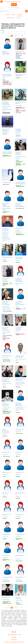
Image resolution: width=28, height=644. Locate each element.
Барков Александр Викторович (6, 53)
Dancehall (18, 387)
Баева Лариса (20, 51)
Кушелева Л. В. (7, 514)
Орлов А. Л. (19, 229)
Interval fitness (19, 55)
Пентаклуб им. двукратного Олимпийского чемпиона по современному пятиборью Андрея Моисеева (6, 236)
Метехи (17, 332)
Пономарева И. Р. (20, 556)
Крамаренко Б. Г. (21, 535)
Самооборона (19, 604)
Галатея (4, 78)
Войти (14, 5)
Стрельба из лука (6, 113)
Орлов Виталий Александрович (20, 183)
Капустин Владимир (5, 229)
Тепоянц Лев (6, 182)
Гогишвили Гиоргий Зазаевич (19, 329)
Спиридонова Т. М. (20, 493)
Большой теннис (19, 433)
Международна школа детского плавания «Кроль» (20, 409)
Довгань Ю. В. (7, 452)
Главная (7, 15)
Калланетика (18, 58)
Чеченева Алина (7, 356)
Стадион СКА (18, 431)
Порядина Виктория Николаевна (19, 280)
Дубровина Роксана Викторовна (6, 303)
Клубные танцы (6, 184)
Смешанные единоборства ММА (7, 156)
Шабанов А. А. (6, 472)
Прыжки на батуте (6, 360)
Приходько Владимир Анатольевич (6, 103)
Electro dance (19, 113)
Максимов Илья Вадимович (20, 75)
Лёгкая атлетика (19, 561)
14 (22, 36)
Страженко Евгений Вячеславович (20, 303)
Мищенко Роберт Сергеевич (19, 153)
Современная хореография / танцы (7, 83)
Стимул (17, 306)
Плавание (18, 78)
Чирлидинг (18, 134)
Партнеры (14, 640)
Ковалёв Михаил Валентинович (7, 153)
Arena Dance (5, 434)
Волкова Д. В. (19, 514)
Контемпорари (6, 81)
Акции (19, 18)
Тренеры (20, 15)
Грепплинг (5, 134)
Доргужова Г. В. (20, 577)
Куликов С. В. (19, 452)
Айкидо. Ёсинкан (19, 601)
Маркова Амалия (7, 257)
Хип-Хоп (4, 337)
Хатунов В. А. (6, 555)
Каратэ (4, 285)
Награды (14, 637)
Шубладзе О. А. (20, 429)
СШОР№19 (5, 107)
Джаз (4, 80)
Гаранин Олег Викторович (20, 356)
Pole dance (5, 436)
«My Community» (19, 105)
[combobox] (13, 33)
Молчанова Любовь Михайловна (6, 380)
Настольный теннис (20, 208)
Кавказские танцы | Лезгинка (21, 334)
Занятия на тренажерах (21, 309)
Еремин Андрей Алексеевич (20, 379)
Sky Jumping (5, 358)
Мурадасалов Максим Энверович (6, 130)
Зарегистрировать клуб (14, 635)
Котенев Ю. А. (6, 597)
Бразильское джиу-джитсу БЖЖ (21, 164)
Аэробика (18, 57)
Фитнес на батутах (6, 361)
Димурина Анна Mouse (20, 103)
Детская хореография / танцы (21, 111)
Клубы (13, 15)
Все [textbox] (3, 33)
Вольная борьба (19, 161)
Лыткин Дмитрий (18, 598)
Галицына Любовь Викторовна (6, 329)
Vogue (17, 109)
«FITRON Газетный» (6, 309)
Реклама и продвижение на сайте (14, 642)
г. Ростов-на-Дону (14, 8)
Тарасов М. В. (6, 535)
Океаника (4, 259)
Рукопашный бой (6, 413)
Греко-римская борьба (6, 212)
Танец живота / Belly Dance (21, 54)
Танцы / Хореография (7, 84)
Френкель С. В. (7, 493)
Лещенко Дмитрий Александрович (20, 205)
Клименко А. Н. (20, 472)
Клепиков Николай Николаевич (19, 404)
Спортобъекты (11, 18)
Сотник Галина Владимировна (7, 75)
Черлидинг (18, 136)
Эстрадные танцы (6, 338)
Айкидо (17, 160)
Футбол (17, 456)
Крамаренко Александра (19, 258)
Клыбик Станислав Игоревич (5, 404)
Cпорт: (3, 30)
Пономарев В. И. (7, 577)
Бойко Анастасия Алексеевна (6, 431)
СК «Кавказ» (5, 408)
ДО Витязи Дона (6, 599)
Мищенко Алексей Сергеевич (5, 280)
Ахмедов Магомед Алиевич (18, 130)
